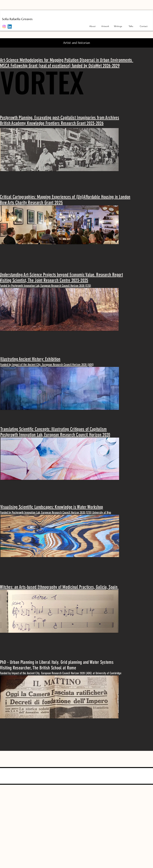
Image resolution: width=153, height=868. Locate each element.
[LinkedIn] (10, 27)
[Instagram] (4, 27)
